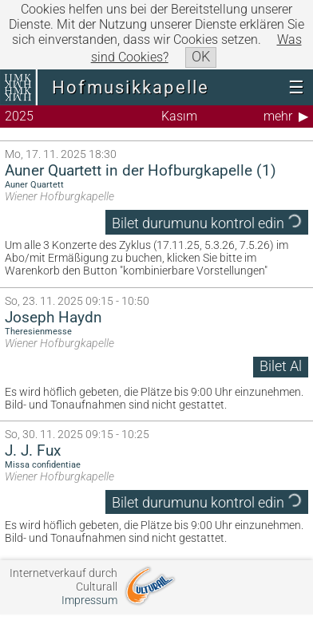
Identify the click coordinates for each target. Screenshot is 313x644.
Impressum (89, 601)
